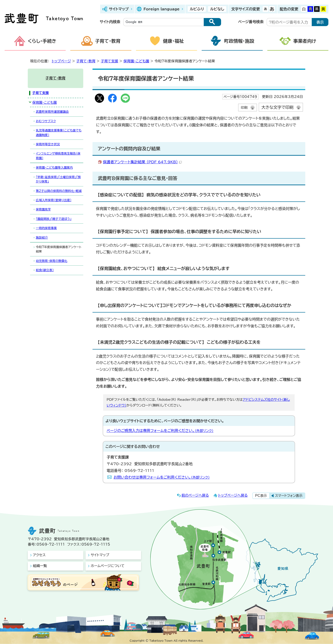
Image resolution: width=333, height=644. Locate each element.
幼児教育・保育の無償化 (52, 261)
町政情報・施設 (239, 41)
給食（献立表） (45, 270)
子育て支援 (109, 61)
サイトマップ (119, 9)
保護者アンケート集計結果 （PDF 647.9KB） (142, 162)
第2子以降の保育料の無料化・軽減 (59, 191)
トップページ (61, 61)
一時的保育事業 (46, 228)
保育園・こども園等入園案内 (54, 168)
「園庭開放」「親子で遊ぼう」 (54, 219)
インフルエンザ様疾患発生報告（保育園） (58, 156)
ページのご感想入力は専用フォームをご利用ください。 (160, 431)
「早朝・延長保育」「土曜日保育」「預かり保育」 (58, 179)
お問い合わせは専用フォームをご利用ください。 (162, 477)
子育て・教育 (108, 41)
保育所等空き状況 (48, 144)
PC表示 (261, 496)
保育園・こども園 (136, 61)
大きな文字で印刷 (277, 107)
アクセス (39, 555)
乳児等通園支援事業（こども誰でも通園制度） (59, 133)
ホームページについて (108, 566)
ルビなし (217, 9)
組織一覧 (40, 566)
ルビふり (197, 9)
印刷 (244, 108)
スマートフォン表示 (289, 496)
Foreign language (161, 9)
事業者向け (305, 41)
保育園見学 (43, 209)
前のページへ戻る (195, 495)
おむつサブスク (46, 121)
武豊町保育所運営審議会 (52, 112)
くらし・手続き (42, 41)
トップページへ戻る (233, 495)
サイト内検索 (110, 22)
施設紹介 (42, 238)
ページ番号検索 (251, 22)
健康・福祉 (173, 41)
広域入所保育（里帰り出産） (54, 200)
